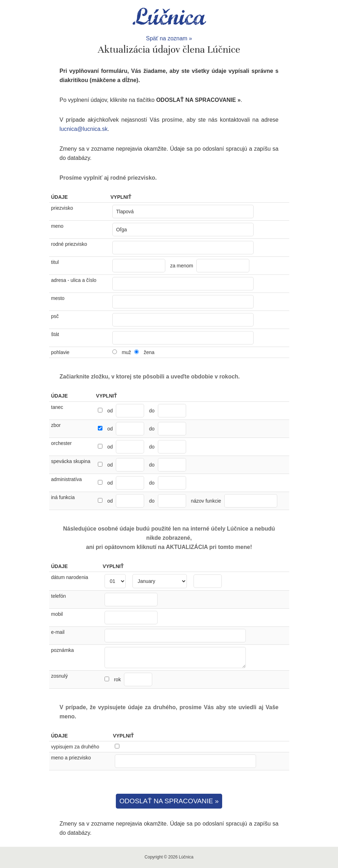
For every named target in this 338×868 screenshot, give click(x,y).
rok (133, 679)
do (152, 411)
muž (126, 352)
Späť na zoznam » (169, 38)
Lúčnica (169, 17)
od (110, 411)
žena (149, 352)
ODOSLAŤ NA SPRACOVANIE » (169, 801)
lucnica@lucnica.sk (84, 129)
